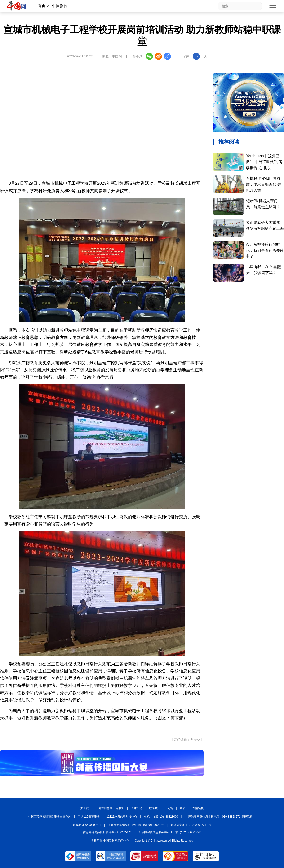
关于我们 (86, 808)
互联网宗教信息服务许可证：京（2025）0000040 (170, 832)
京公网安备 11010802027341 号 (191, 825)
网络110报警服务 (89, 817)
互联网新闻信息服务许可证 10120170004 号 (136, 825)
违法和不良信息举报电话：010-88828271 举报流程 (220, 817)
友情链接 (198, 808)
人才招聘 (137, 808)
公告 (170, 808)
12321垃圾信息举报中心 (122, 817)
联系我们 (155, 808)
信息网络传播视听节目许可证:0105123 (107, 832)
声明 (183, 808)
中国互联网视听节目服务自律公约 (50, 817)
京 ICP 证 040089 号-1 (87, 825)
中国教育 (60, 6)
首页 (42, 6)
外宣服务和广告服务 (111, 808)
